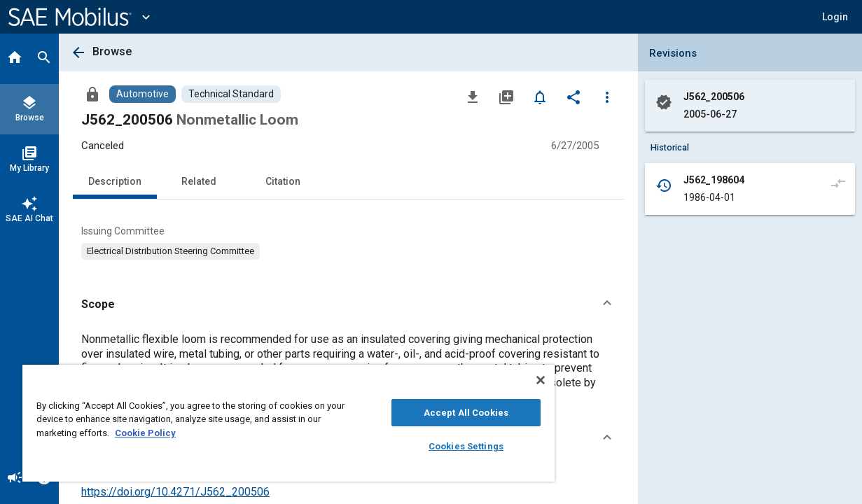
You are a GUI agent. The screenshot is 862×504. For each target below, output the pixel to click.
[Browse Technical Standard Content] (231, 94)
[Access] (92, 94)
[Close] (508, 380)
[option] (171, 251)
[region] (272, 423)
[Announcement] (15, 479)
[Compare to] (838, 183)
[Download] (473, 97)
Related (199, 181)
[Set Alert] (540, 97)
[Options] (607, 97)
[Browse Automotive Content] (142, 94)
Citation (283, 181)
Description (115, 181)
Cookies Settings (439, 446)
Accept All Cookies (439, 413)
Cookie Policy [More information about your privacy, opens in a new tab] (161, 433)
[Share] (573, 97)
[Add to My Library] (506, 97)
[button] (835, 17)
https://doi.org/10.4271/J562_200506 (175, 492)
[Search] (44, 59)
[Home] (15, 59)
